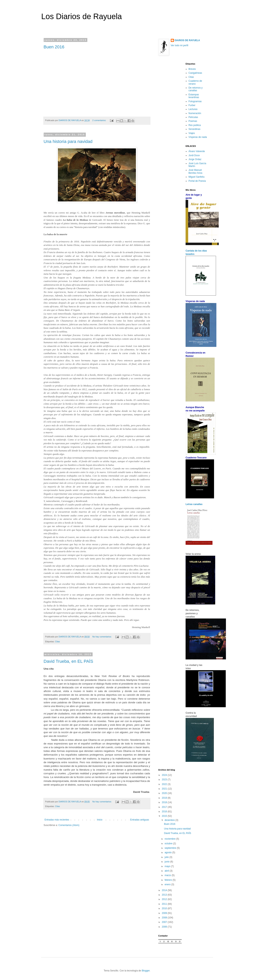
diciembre (170, 820)
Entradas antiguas (140, 820)
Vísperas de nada (198, 137)
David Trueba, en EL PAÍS (68, 661)
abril (167, 871)
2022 (165, 784)
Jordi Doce (194, 155)
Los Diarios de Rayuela (82, 16)
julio (167, 857)
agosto (168, 852)
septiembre (171, 848)
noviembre (170, 839)
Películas (193, 117)
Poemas (193, 121)
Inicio (100, 820)
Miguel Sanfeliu (196, 177)
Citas (58, 642)
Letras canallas (194, 504)
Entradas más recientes (57, 820)
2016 (165, 812)
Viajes (192, 133)
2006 (165, 927)
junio (167, 862)
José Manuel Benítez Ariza (195, 171)
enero (168, 884)
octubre (169, 844)
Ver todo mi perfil (180, 45)
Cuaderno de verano (195, 82)
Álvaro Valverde (197, 151)
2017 (165, 807)
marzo (168, 875)
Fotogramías (195, 101)
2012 (165, 899)
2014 (165, 890)
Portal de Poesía (197, 181)
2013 (165, 895)
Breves (192, 69)
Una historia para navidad (68, 141)
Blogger (146, 971)
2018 (165, 802)
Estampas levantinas (194, 96)
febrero (169, 880)
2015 (165, 816)
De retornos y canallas (196, 89)
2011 (165, 904)
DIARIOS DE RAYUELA (187, 40)
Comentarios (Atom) (69, 825)
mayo (168, 866)
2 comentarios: (100, 120)
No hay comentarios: (102, 637)
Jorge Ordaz (195, 159)
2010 (165, 908)
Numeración (195, 113)
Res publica (195, 125)
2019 (165, 798)
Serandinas (194, 129)
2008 (165, 918)
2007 (165, 922)
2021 (165, 789)
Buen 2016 (54, 47)
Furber (192, 105)
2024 (165, 775)
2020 (165, 793)
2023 (165, 780)
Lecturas (193, 109)
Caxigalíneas (195, 73)
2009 (165, 913)
